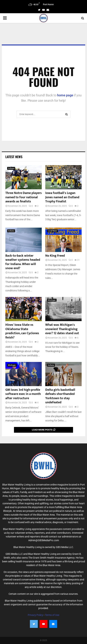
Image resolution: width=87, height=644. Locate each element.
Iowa (50, 168)
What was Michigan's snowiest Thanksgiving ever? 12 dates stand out (62, 329)
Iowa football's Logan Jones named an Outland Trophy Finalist (62, 197)
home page (65, 95)
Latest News (14, 157)
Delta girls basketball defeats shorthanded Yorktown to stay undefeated (60, 396)
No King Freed (55, 256)
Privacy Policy (35, 615)
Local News (52, 231)
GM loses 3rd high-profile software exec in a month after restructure (23, 394)
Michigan (52, 300)
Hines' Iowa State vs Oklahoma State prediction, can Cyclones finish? (22, 331)
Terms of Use (52, 615)
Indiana (11, 168)
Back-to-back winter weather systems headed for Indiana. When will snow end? (23, 262)
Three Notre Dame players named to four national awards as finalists (24, 197)
